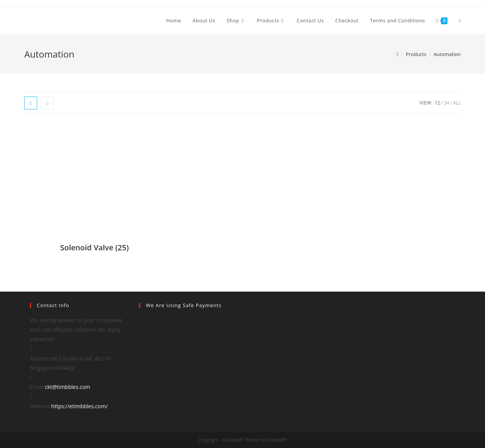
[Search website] (460, 20)
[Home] (398, 54)
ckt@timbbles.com (67, 387)
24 (447, 103)
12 (438, 103)
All (457, 103)
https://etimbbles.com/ (79, 406)
